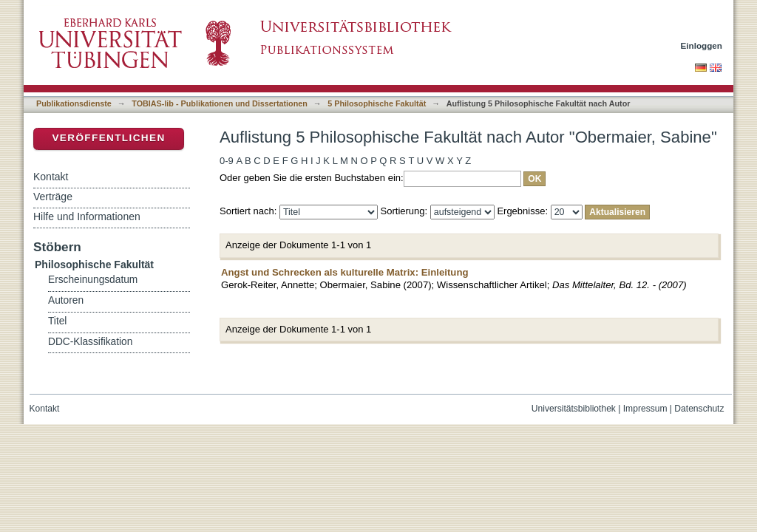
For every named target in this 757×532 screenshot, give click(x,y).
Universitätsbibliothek (574, 409)
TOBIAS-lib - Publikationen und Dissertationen (220, 103)
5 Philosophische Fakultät (377, 103)
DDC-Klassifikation (90, 342)
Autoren (66, 300)
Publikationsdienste (74, 103)
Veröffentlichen (108, 138)
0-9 (227, 161)
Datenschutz (699, 409)
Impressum (645, 409)
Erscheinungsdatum (93, 280)
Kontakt (51, 177)
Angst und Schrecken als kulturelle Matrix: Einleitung (345, 272)
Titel (57, 321)
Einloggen (702, 45)
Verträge (53, 197)
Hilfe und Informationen (87, 216)
